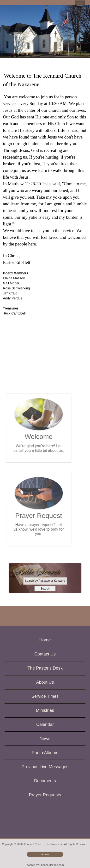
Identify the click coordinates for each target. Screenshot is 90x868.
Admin (45, 854)
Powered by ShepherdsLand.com (44, 865)
